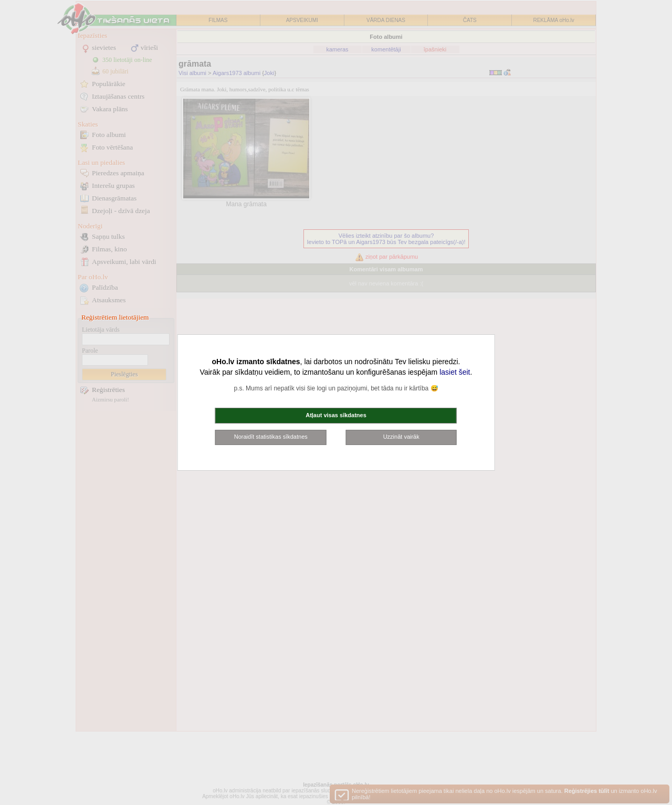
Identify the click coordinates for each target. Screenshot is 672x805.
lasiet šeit (455, 372)
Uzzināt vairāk (401, 437)
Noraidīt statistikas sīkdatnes (271, 437)
